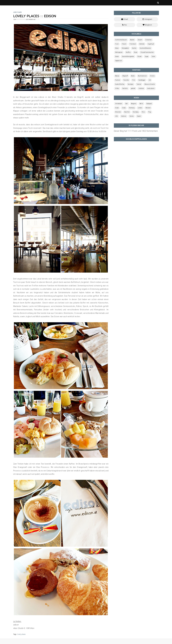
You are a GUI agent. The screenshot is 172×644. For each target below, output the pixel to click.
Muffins (128, 52)
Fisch (117, 44)
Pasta (136, 52)
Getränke (142, 44)
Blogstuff (125, 76)
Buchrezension (142, 76)
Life (150, 80)
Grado (124, 108)
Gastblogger (142, 80)
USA (116, 116)
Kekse (117, 48)
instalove (141, 88)
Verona (132, 116)
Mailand (148, 108)
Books (133, 76)
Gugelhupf (151, 44)
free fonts (125, 88)
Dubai (117, 108)
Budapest (149, 104)
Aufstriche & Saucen (121, 40)
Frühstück (133, 44)
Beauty (117, 76)
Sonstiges (131, 84)
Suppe (147, 56)
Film (134, 80)
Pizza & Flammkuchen (147, 52)
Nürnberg (136, 112)
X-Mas (117, 88)
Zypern (139, 116)
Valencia (124, 116)
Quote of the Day (120, 84)
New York (127, 112)
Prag (150, 112)
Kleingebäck (125, 48)
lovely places (22, 634)
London (140, 108)
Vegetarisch (119, 61)
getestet (133, 88)
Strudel (139, 56)
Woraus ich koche (150, 84)
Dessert (140, 40)
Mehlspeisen (119, 52)
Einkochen (149, 40)
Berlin (141, 104)
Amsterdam (119, 104)
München (118, 112)
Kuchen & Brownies (145, 48)
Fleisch (124, 44)
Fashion (118, 80)
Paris (143, 112)
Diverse (152, 76)
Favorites (126, 80)
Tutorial (139, 84)
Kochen (134, 48)
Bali (127, 104)
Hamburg (132, 108)
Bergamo (134, 104)
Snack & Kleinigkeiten (128, 56)
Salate (117, 56)
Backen (132, 40)
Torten (153, 56)
